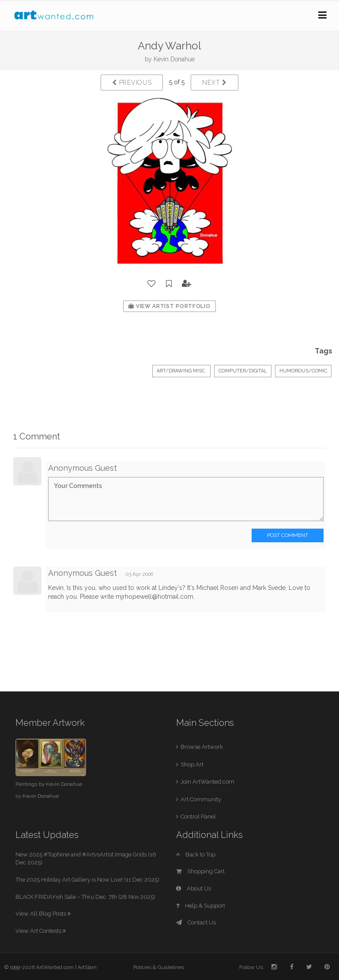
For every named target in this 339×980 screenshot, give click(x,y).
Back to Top (196, 854)
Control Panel (198, 817)
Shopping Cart (200, 871)
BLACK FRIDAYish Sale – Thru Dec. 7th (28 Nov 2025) (85, 897)
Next (214, 83)
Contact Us (196, 922)
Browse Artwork (202, 747)
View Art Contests (41, 931)
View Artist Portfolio (169, 306)
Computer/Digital (243, 371)
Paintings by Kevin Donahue (49, 784)
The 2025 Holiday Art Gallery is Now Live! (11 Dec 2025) (87, 880)
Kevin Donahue (174, 59)
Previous (132, 83)
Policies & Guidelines (159, 967)
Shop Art (192, 764)
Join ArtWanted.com (207, 782)
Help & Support (201, 906)
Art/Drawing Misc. (181, 371)
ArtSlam (87, 967)
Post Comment (288, 535)
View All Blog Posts (43, 914)
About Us (194, 888)
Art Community (201, 799)
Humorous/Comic (303, 371)
